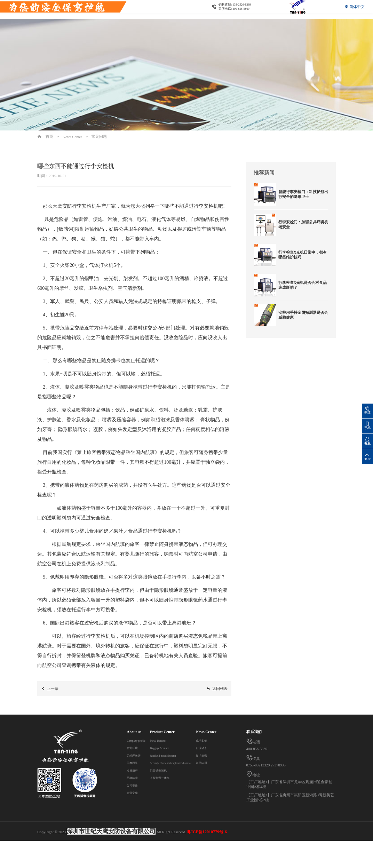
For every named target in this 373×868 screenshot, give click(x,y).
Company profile (139, 740)
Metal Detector (171, 740)
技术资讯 (134, 822)
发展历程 (134, 770)
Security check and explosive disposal (188, 763)
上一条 (50, 689)
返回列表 (217, 689)
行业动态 (134, 814)
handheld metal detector (178, 755)
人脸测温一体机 (173, 778)
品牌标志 (134, 778)
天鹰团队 (134, 763)
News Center (107, 15)
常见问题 (99, 136)
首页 (49, 136)
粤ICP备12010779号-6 (207, 859)
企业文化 (134, 793)
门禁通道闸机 (171, 770)
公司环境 (134, 748)
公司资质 (134, 785)
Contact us (131, 15)
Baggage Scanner (173, 748)
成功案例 (134, 807)
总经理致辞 (136, 755)
